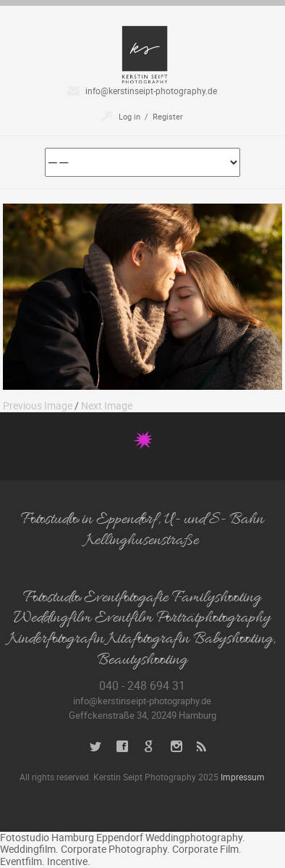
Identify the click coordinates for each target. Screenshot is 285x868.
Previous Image (38, 405)
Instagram (176, 747)
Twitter (96, 747)
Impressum (243, 777)
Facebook (123, 747)
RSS (203, 747)
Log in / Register (151, 116)
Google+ (149, 747)
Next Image (107, 405)
